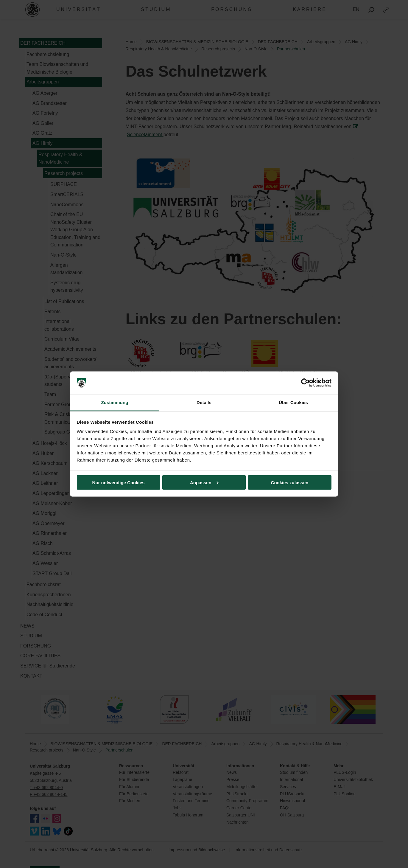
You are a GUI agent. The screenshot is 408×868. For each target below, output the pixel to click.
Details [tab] (204, 402)
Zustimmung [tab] (115, 402)
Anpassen (204, 482)
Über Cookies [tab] (293, 402)
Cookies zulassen (290, 482)
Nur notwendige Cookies (119, 482)
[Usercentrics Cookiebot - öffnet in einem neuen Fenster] (305, 383)
